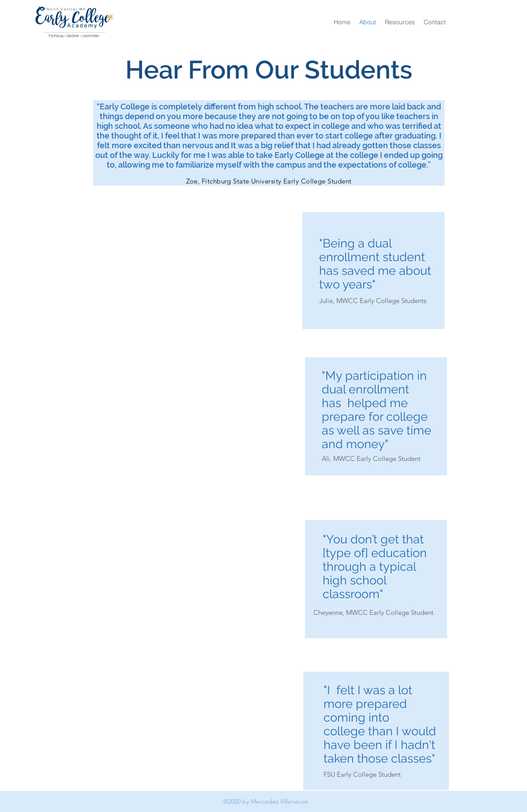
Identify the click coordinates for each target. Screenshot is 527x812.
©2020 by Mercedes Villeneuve (266, 801)
